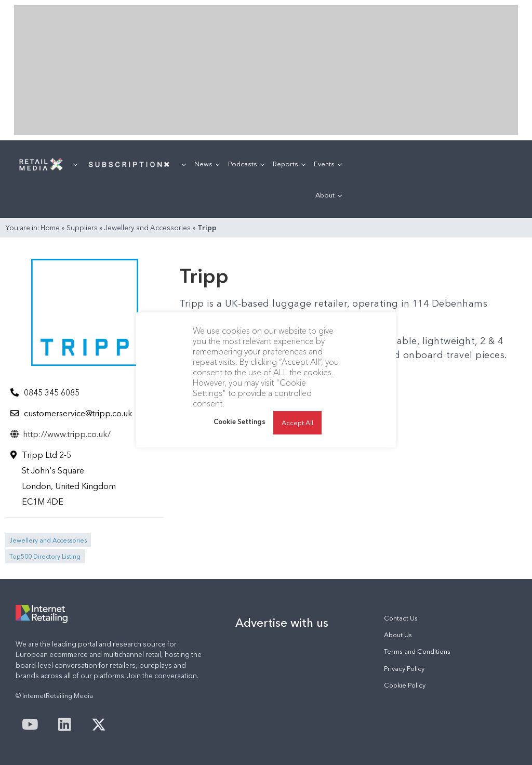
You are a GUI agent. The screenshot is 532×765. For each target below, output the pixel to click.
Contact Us (401, 618)
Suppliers (82, 228)
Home (50, 228)
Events (328, 164)
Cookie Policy (405, 685)
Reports (289, 164)
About (329, 195)
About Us (398, 635)
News (207, 164)
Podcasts (246, 164)
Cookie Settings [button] (240, 421)
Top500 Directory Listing (45, 556)
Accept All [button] (297, 423)
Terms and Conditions (417, 651)
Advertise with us (282, 623)
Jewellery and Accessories (148, 228)
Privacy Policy (404, 669)
